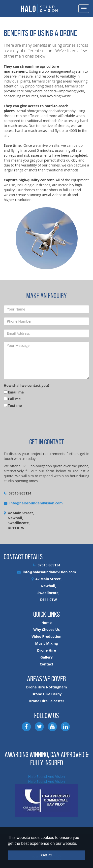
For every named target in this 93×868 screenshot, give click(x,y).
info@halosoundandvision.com (36, 503)
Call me (12, 399)
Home (46, 623)
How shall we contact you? (27, 385)
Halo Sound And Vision (47, 776)
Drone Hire (46, 650)
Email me (14, 392)
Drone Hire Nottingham (46, 687)
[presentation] (41, 423)
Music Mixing (46, 643)
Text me (13, 405)
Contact (46, 664)
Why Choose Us (46, 630)
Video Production (46, 636)
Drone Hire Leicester (46, 701)
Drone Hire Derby (47, 694)
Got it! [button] (46, 855)
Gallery (47, 657)
